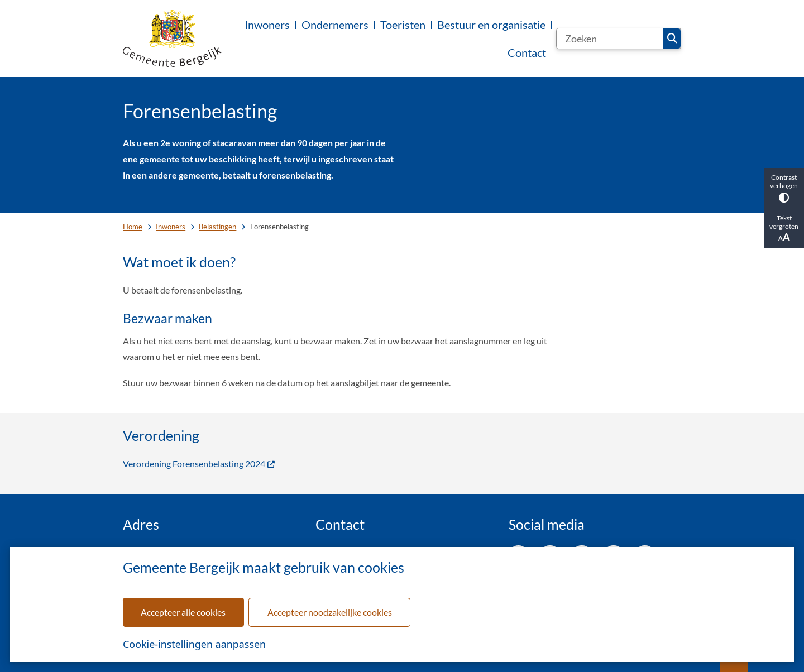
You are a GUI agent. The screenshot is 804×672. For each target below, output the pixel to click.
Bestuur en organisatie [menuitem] (491, 25)
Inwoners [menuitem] (267, 25)
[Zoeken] (610, 39)
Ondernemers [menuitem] (335, 25)
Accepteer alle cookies (183, 612)
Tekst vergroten (784, 228)
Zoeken (672, 39)
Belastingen (217, 227)
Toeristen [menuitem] (403, 25)
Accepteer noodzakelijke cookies (330, 612)
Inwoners (171, 227)
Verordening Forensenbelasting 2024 (199, 464)
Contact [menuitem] (527, 52)
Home (133, 227)
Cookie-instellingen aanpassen (194, 644)
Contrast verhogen (784, 188)
